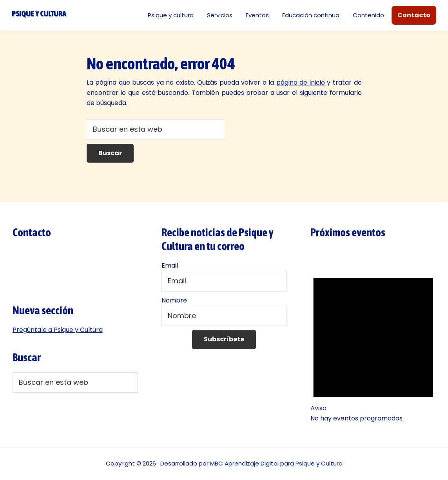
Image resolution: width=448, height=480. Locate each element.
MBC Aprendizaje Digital (244, 463)
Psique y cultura (39, 13)
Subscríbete (224, 339)
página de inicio (301, 82)
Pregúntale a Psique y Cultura (58, 330)
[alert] (373, 343)
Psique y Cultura (319, 463)
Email (170, 265)
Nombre (174, 300)
